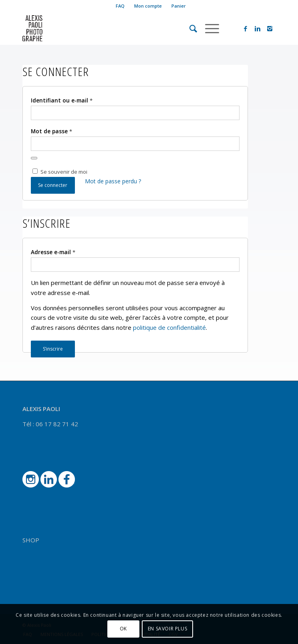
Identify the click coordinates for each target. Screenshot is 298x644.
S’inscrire (53, 349)
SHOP (31, 540)
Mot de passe (51, 131)
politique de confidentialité (169, 327)
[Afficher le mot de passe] (34, 158)
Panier (179, 6)
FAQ (120, 6)
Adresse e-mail (53, 252)
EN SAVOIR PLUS (167, 629)
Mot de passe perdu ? (113, 181)
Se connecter (53, 185)
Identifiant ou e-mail (62, 100)
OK (123, 629)
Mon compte (148, 6)
